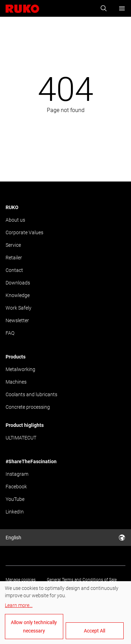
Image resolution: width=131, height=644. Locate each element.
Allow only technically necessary (34, 627)
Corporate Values (24, 232)
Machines (16, 382)
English (65, 538)
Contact (14, 270)
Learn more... (19, 605)
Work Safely (19, 308)
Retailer (14, 258)
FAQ (10, 333)
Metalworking (20, 369)
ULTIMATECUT (21, 438)
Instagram (17, 474)
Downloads (18, 283)
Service (13, 245)
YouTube (15, 499)
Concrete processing (28, 407)
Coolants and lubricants (31, 394)
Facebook (16, 487)
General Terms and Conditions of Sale (82, 580)
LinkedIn (15, 512)
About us (15, 220)
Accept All (94, 631)
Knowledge (18, 295)
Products (16, 357)
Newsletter (17, 320)
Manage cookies (21, 580)
